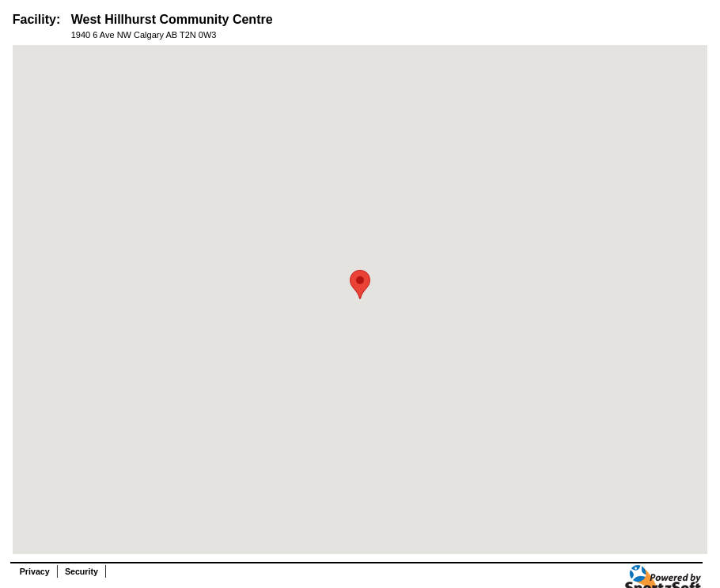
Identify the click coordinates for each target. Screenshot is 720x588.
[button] (360, 285)
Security (81, 571)
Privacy (35, 571)
